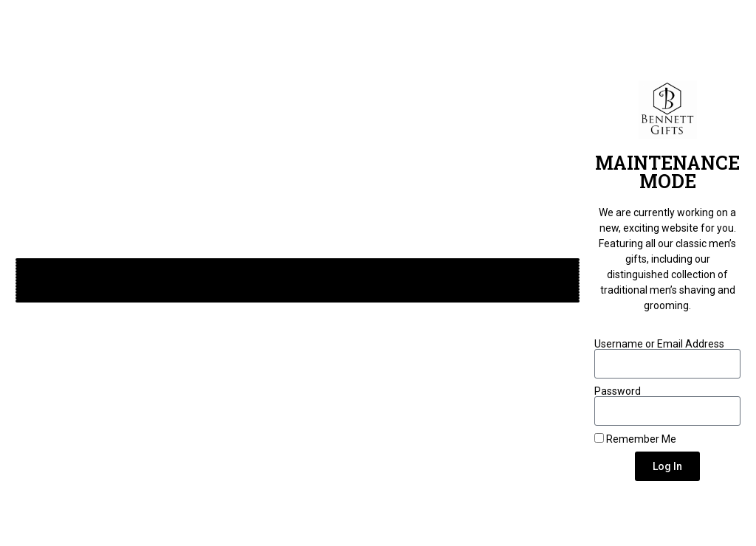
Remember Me (635, 439)
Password (618, 391)
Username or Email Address (659, 344)
